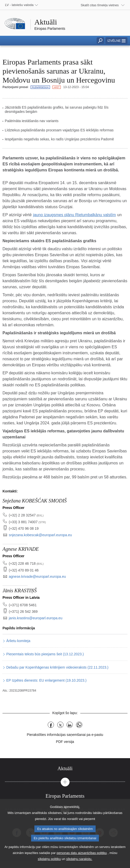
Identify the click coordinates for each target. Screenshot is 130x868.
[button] (116, 41)
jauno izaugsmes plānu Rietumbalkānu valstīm (75, 215)
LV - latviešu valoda (19, 5)
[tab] (65, 769)
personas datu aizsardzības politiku (82, 860)
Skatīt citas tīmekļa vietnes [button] (100, 5)
